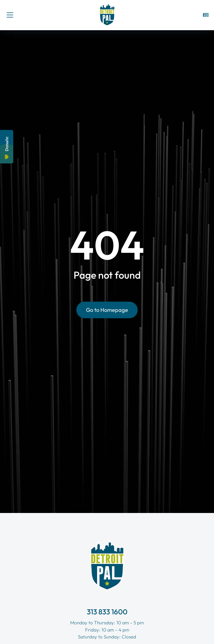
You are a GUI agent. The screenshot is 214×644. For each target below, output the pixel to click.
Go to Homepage (107, 310)
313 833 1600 (107, 612)
